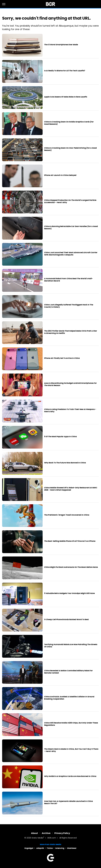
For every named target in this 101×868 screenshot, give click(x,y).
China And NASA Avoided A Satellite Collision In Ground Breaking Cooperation (69, 698)
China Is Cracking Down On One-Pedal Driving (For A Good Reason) (70, 149)
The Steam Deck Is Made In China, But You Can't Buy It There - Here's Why (71, 750)
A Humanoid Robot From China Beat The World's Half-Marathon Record (69, 280)
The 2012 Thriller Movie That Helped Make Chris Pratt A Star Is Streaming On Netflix (71, 332)
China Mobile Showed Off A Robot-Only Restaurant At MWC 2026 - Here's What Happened (71, 489)
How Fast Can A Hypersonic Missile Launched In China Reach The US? (69, 802)
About (34, 833)
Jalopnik (40, 848)
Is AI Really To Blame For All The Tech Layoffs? (65, 71)
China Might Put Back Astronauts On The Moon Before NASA (71, 567)
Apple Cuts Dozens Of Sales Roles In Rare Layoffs (66, 97)
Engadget (29, 848)
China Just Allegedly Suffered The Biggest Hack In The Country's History (69, 306)
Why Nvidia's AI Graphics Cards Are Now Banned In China (70, 776)
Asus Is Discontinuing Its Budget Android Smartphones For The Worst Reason (70, 384)
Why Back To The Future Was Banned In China (65, 463)
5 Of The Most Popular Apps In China (60, 437)
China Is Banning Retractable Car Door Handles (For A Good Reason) (71, 228)
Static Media (37, 838)
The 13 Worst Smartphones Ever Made (61, 45)
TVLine (50, 848)
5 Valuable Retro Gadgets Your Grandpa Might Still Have (69, 593)
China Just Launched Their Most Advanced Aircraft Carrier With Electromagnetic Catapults (71, 254)
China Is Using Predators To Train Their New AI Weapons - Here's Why (70, 411)
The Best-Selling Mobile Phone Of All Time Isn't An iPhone (70, 541)
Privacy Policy (62, 833)
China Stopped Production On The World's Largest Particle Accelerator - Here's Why (70, 201)
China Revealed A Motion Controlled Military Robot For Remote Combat (68, 672)
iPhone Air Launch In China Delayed (60, 175)
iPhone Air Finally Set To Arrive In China (62, 358)
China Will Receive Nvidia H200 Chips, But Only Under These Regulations (71, 724)
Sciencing (60, 848)
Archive (46, 833)
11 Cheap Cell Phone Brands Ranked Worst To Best (66, 620)
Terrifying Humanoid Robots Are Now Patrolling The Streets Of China (71, 646)
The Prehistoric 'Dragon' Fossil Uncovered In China (67, 515)
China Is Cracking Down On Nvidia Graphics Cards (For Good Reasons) (69, 123)
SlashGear (72, 848)
